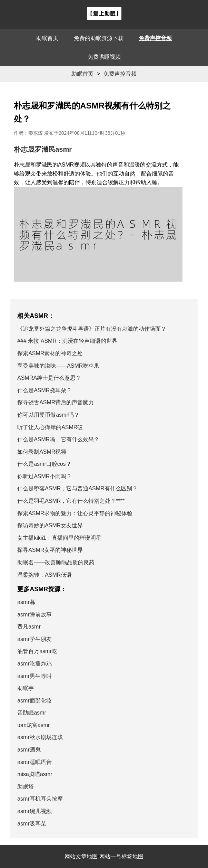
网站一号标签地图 (121, 856)
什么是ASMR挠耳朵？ (44, 390)
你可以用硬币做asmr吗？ (48, 415)
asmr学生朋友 (34, 639)
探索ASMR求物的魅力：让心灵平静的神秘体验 (75, 513)
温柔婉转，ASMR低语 (44, 575)
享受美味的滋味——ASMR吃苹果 (58, 366)
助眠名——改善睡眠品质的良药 (56, 562)
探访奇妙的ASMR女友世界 (50, 525)
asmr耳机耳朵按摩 (40, 799)
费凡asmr (29, 627)
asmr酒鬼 (29, 750)
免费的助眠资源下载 (99, 38)
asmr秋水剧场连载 (40, 737)
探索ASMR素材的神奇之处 (50, 353)
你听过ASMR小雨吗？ (44, 476)
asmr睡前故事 (34, 615)
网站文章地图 (81, 856)
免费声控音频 (155, 38)
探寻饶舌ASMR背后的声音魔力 (56, 402)
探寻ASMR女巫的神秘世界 (50, 550)
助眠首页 (47, 38)
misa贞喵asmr (35, 774)
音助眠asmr (32, 713)
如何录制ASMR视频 (42, 452)
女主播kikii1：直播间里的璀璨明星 (59, 538)
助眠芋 (26, 688)
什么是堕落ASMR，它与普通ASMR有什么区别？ (77, 488)
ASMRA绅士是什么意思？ (49, 378)
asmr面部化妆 (34, 701)
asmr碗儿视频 (34, 811)
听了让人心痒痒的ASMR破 (50, 427)
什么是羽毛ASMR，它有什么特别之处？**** (71, 501)
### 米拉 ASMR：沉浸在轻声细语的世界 (67, 341)
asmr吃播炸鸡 (34, 664)
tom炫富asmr (33, 725)
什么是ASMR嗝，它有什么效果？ (58, 439)
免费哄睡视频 (104, 57)
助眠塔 (26, 787)
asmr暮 (26, 602)
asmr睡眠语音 (34, 762)
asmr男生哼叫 (34, 676)
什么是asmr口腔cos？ (44, 464)
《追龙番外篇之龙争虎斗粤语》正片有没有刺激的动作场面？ (92, 329)
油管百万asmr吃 (37, 651)
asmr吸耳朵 (32, 824)
